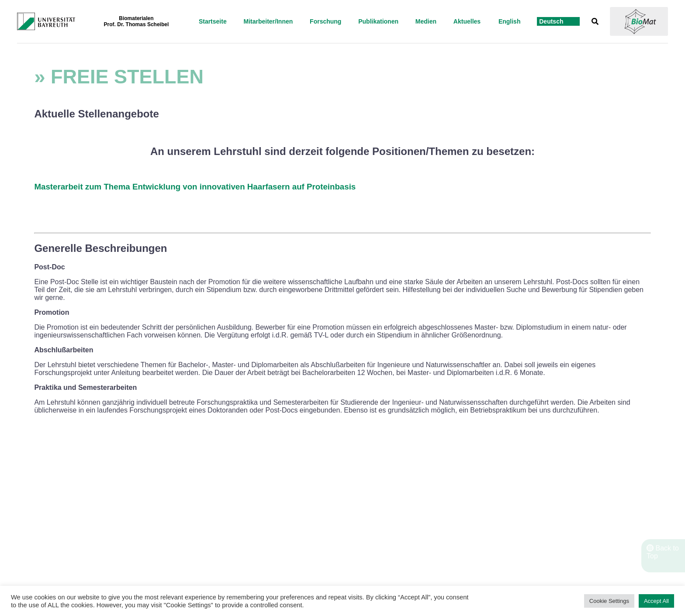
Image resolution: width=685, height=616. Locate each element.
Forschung (325, 21)
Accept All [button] (656, 601)
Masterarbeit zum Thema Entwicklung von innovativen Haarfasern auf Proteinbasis (195, 187)
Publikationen (378, 21)
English (510, 21)
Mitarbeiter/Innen (268, 21)
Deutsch (551, 21)
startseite (213, 21)
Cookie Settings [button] (609, 601)
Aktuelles (467, 21)
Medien (426, 21)
